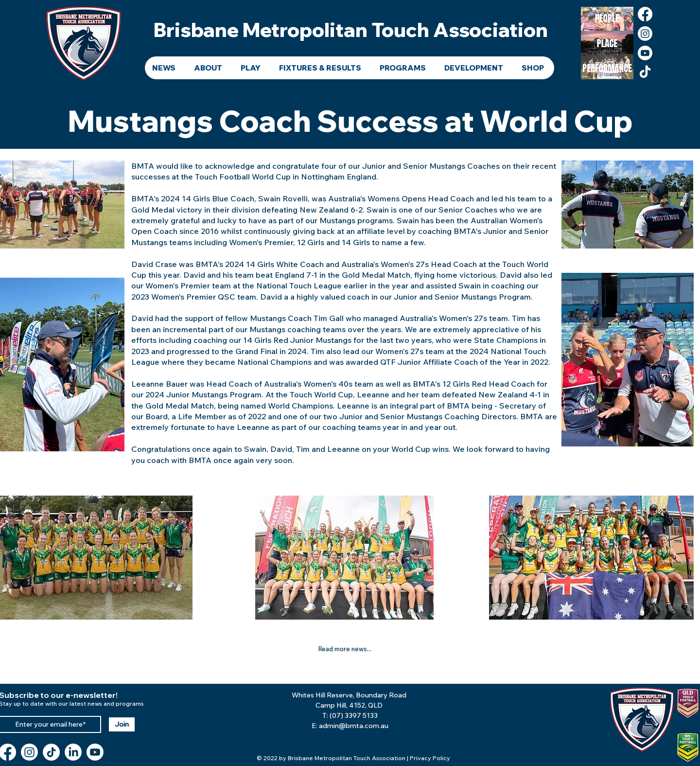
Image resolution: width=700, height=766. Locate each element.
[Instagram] (645, 34)
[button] (210, 68)
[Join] (122, 724)
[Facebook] (645, 14)
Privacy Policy (430, 758)
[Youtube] (645, 53)
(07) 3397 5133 (354, 715)
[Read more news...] (345, 649)
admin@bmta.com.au (354, 726)
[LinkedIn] (73, 752)
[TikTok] (645, 72)
